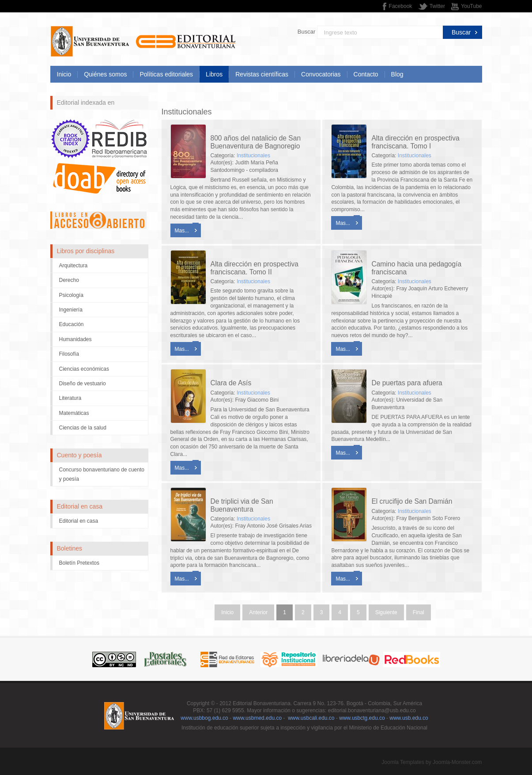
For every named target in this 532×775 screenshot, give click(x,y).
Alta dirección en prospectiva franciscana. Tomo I (415, 142)
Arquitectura (74, 266)
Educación (72, 324)
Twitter (437, 6)
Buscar (306, 32)
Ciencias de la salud (83, 428)
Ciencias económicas (84, 369)
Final (419, 612)
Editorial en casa (79, 521)
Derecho (69, 280)
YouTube (471, 6)
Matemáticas (74, 413)
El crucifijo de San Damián (412, 501)
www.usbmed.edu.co (257, 718)
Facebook (401, 6)
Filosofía (69, 354)
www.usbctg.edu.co (362, 718)
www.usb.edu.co (409, 718)
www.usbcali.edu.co (311, 718)
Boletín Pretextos (79, 563)
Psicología (71, 295)
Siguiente (386, 612)
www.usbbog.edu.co (204, 718)
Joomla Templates (403, 762)
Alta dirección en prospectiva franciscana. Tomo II (255, 268)
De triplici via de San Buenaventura (242, 505)
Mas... (182, 231)
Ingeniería (71, 310)
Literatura (70, 398)
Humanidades (75, 339)
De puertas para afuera (407, 383)
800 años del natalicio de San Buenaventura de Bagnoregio (256, 142)
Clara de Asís (231, 383)
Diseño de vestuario (83, 384)
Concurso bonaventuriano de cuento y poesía (102, 474)
